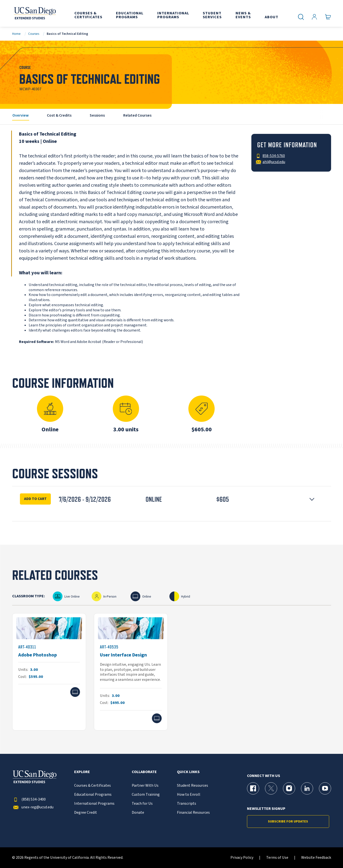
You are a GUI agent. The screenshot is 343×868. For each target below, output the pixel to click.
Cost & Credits (59, 115)
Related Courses (137, 115)
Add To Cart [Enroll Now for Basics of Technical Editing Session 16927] (35, 499)
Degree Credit (86, 813)
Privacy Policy (242, 858)
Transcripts (187, 804)
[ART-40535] (131, 672)
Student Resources (193, 786)
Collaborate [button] (144, 772)
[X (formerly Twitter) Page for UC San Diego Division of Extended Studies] (271, 788)
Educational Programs (93, 795)
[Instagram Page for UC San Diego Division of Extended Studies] (289, 788)
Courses (34, 34)
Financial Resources (193, 813)
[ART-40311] (49, 672)
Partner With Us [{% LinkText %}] (145, 786)
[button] (172, 499)
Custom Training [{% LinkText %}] (146, 795)
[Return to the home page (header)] (35, 13)
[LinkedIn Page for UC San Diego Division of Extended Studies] (307, 788)
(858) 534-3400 (29, 799)
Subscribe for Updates (288, 822)
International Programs (94, 804)
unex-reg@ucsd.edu (33, 807)
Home (16, 34)
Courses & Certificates (92, 786)
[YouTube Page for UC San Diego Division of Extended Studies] (325, 788)
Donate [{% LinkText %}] (138, 813)
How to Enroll (189, 795)
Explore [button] (82, 772)
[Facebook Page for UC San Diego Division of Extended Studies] (253, 788)
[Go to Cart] (328, 17)
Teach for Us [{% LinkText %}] (142, 804)
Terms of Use (277, 858)
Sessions (97, 115)
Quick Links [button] (188, 772)
